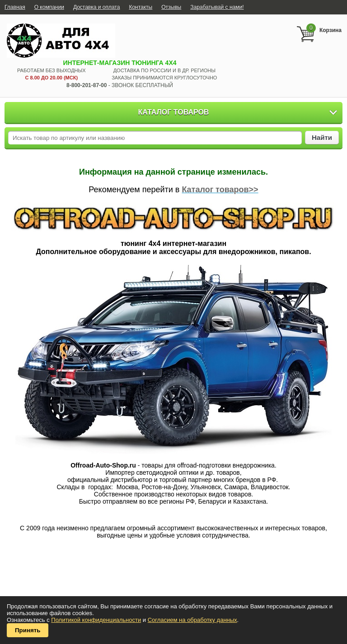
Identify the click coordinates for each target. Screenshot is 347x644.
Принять (28, 630)
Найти (322, 137)
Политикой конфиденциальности (96, 620)
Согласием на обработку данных (192, 620)
